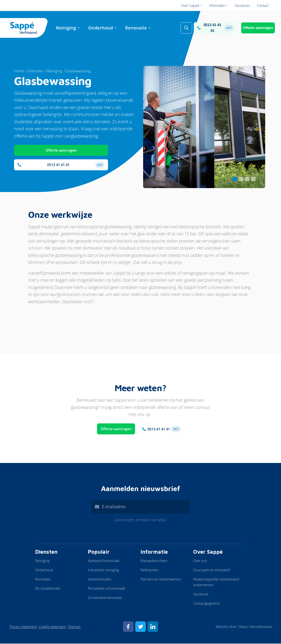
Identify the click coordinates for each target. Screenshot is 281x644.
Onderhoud (44, 570)
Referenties (150, 570)
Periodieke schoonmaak (106, 589)
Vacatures (201, 595)
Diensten (46, 552)
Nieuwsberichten (154, 561)
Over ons (200, 561)
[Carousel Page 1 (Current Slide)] (235, 180)
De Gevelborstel (48, 589)
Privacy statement (23, 627)
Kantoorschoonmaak (104, 561)
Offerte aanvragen (258, 28)
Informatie (154, 552)
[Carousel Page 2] (241, 180)
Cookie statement (52, 627)
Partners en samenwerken (161, 580)
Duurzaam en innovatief (212, 570)
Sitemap (74, 627)
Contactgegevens (206, 604)
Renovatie (43, 580)
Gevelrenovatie (100, 580)
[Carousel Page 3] (247, 180)
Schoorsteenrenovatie (105, 598)
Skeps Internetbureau (255, 627)
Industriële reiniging (103, 570)
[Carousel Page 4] (253, 180)
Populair (99, 552)
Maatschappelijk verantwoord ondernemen (216, 582)
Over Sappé (208, 552)
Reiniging (42, 561)
